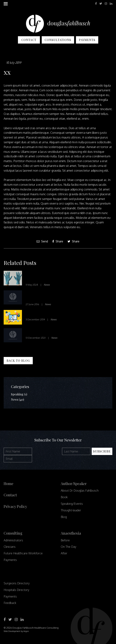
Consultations (58, 40)
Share (58, 241)
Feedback (10, 603)
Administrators (13, 540)
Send (42, 241)
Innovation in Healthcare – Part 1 (53, 313)
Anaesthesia (71, 533)
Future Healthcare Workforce (23, 553)
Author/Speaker (74, 483)
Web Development (12, 631)
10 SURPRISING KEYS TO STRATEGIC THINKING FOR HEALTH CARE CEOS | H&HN (65, 296)
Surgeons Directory (17, 583)
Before (65, 540)
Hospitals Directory (16, 590)
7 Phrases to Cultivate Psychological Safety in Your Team (68, 277)
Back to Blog (18, 361)
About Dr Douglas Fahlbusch (80, 491)
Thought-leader (71, 510)
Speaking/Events (72, 504)
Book (64, 497)
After (64, 553)
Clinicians (10, 547)
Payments (87, 40)
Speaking (17, 394)
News (47, 285)
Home (9, 483)
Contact (29, 40)
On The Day (69, 547)
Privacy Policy (15, 506)
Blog (64, 517)
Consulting (13, 533)
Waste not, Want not (42, 332)
